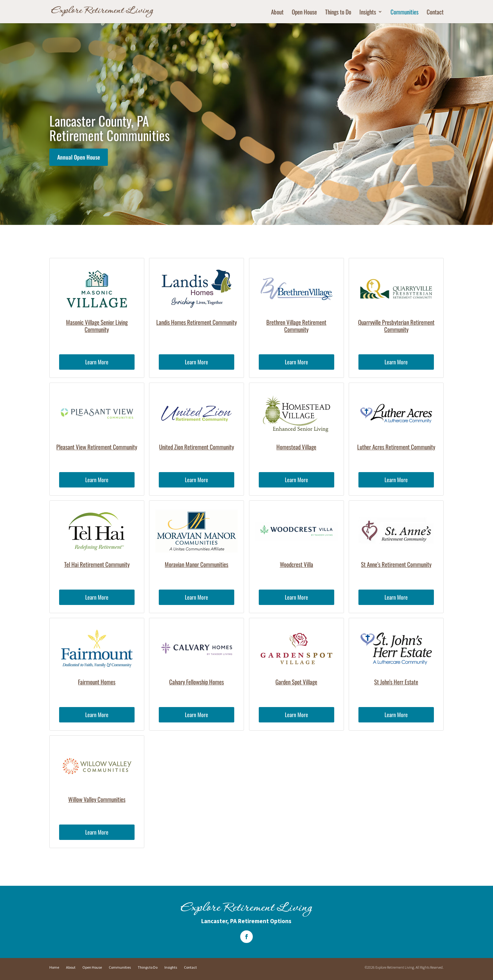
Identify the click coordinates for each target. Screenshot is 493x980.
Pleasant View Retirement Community (97, 447)
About (277, 13)
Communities (404, 13)
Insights (368, 13)
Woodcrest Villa (296, 564)
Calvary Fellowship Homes (197, 682)
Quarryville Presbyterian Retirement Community (396, 326)
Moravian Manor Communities (197, 564)
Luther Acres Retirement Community (396, 447)
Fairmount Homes (97, 682)
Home (54, 967)
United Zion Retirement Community (197, 447)
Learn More (97, 362)
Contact (435, 13)
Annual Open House (79, 157)
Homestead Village (296, 447)
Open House (304, 13)
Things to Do (338, 13)
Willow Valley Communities (97, 799)
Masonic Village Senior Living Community (97, 326)
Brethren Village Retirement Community (296, 326)
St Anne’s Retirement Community (396, 564)
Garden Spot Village (296, 682)
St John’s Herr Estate (396, 682)
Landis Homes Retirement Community (197, 322)
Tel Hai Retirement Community (97, 564)
